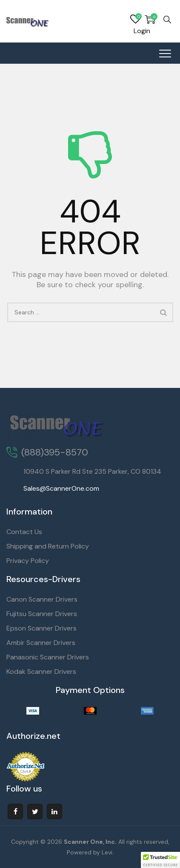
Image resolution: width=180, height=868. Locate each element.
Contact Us (24, 532)
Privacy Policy (28, 561)
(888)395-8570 (55, 452)
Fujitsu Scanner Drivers (42, 614)
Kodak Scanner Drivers (41, 671)
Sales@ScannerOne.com (61, 488)
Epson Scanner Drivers (41, 628)
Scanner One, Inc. (90, 842)
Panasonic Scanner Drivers (48, 657)
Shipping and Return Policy (48, 546)
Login (142, 31)
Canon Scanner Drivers (42, 599)
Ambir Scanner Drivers (41, 643)
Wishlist (135, 20)
